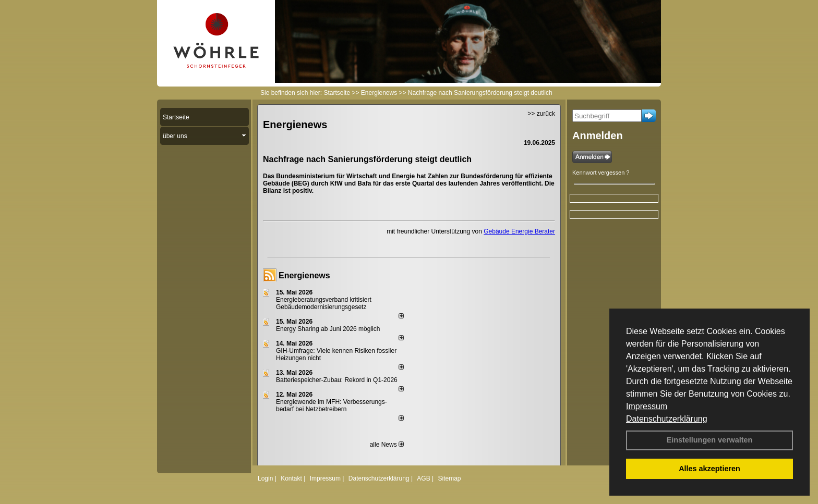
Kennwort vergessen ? (601, 173)
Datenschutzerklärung (667, 419)
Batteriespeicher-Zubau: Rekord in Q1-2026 (337, 380)
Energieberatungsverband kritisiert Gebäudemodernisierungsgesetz (324, 303)
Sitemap (449, 478)
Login (265, 478)
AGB (423, 478)
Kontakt (291, 478)
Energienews (304, 275)
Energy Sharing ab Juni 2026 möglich (328, 329)
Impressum (647, 406)
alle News (387, 445)
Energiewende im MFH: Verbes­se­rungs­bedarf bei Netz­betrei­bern (332, 405)
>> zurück (541, 114)
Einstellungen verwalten (710, 440)
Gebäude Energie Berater (519, 231)
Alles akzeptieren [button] (709, 469)
